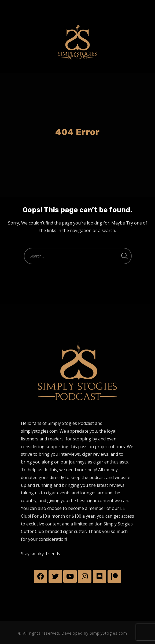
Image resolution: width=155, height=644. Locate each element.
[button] (77, 7)
